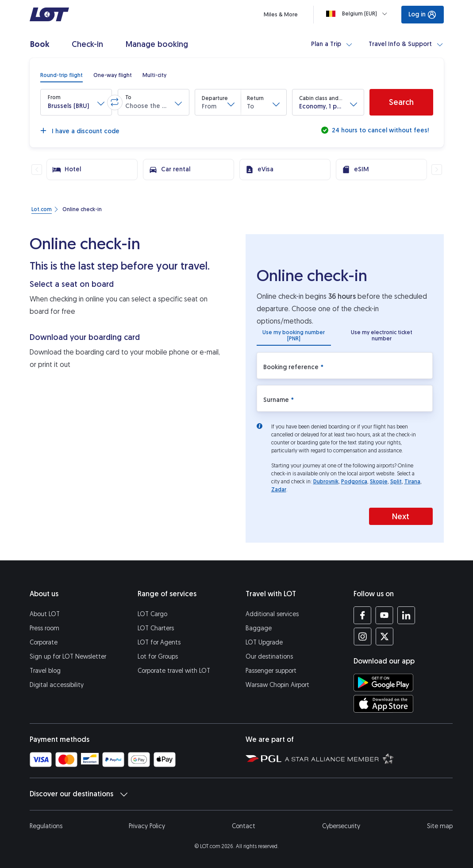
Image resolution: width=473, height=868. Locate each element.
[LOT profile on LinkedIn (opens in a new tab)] (406, 615)
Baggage (259, 628)
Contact (244, 826)
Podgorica (354, 482)
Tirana (412, 482)
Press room (44, 628)
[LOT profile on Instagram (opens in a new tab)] (363, 637)
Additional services (272, 614)
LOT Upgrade (264, 642)
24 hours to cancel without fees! (379, 130)
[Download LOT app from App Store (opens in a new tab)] (383, 704)
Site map (440, 826)
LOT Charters (156, 628)
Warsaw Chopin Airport (277, 685)
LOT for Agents (159, 642)
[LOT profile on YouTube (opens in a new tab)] (384, 615)
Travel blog (45, 671)
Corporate (44, 642)
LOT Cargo (152, 614)
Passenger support (271, 671)
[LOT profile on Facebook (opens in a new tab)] (363, 615)
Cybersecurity (341, 826)
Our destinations (269, 657)
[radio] (62, 75)
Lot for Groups (158, 657)
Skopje (379, 482)
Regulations (46, 826)
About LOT (45, 614)
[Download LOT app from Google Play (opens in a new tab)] (383, 683)
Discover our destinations (79, 794)
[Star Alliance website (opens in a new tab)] (339, 758)
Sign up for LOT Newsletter (68, 657)
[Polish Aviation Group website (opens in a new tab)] (263, 758)
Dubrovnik (326, 482)
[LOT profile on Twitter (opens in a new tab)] (384, 637)
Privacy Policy (147, 826)
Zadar (279, 490)
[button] (76, 102)
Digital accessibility (57, 685)
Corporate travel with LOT (174, 671)
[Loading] (358, 14)
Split (396, 482)
